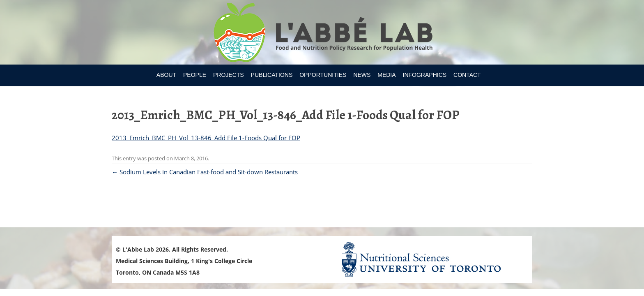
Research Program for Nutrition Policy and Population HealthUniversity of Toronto (322, 34)
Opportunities (323, 75)
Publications (272, 75)
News (362, 75)
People (195, 75)
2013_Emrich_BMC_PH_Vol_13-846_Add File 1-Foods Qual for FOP (206, 138)
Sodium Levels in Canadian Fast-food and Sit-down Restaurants (205, 172)
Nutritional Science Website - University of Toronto (431, 259)
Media (386, 75)
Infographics (425, 75)
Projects (229, 75)
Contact (467, 75)
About (166, 75)
